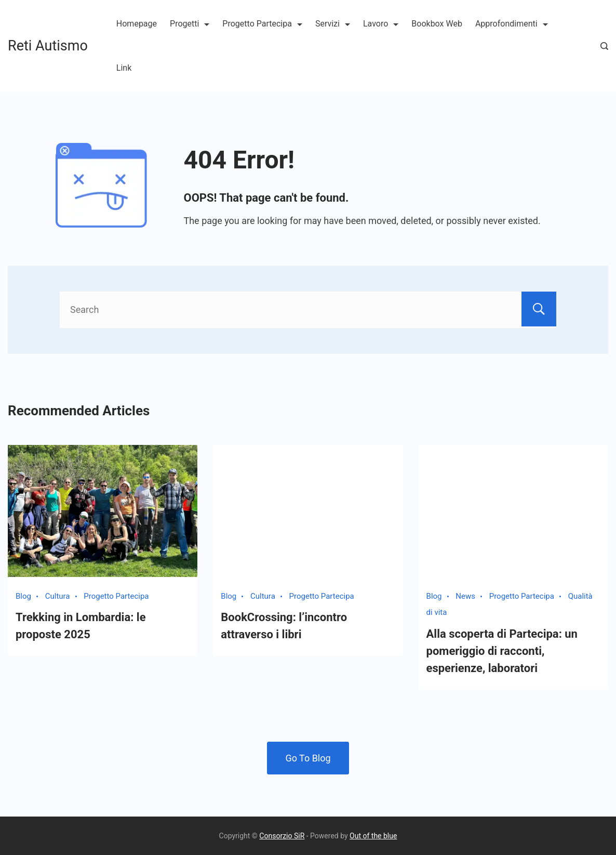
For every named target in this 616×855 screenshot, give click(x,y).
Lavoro (381, 24)
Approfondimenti (512, 24)
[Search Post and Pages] (604, 46)
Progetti (190, 24)
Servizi (333, 24)
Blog (23, 596)
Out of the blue (373, 836)
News (465, 596)
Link (124, 68)
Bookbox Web (437, 24)
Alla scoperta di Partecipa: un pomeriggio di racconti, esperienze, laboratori (502, 651)
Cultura (58, 596)
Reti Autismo (48, 46)
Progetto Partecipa (262, 24)
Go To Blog (308, 758)
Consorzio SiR (282, 836)
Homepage (137, 24)
